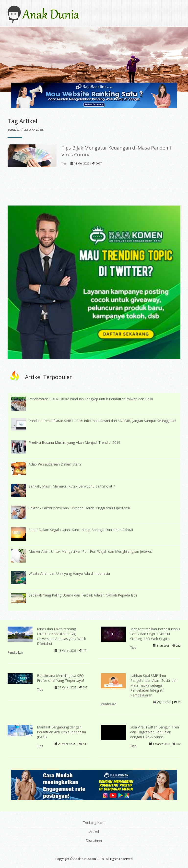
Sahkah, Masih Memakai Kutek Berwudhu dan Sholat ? (72, 486)
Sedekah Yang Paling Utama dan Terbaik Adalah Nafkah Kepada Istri (83, 595)
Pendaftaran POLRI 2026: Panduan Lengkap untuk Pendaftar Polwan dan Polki (91, 399)
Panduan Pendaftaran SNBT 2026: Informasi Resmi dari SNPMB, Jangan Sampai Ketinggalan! (102, 421)
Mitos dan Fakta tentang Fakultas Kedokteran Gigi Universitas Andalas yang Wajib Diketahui (62, 636)
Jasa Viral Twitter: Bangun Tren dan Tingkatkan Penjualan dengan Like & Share (155, 732)
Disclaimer (94, 841)
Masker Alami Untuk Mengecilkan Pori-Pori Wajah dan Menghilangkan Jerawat (90, 551)
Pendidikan (15, 652)
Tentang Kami (94, 822)
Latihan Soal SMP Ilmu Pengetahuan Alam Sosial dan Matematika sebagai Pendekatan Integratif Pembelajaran (154, 685)
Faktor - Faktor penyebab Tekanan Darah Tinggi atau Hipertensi (79, 508)
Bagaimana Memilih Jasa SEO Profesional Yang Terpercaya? (61, 678)
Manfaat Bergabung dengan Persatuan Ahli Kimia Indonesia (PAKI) (61, 732)
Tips (64, 164)
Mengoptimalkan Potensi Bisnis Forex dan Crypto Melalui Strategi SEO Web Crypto (155, 634)
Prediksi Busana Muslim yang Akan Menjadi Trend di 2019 (74, 442)
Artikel (94, 831)
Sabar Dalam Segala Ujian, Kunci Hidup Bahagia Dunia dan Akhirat (81, 530)
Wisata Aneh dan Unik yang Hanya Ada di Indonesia (69, 573)
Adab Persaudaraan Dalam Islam (55, 464)
